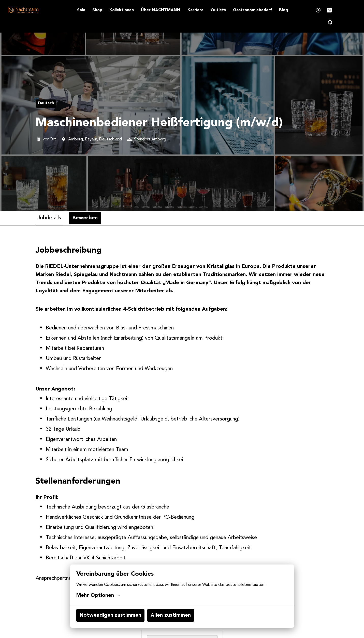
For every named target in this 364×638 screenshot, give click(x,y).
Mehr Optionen (98, 596)
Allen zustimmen (171, 615)
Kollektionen (122, 10)
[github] (330, 22)
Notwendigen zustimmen (110, 615)
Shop (97, 10)
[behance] (329, 10)
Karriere (195, 10)
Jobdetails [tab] (49, 218)
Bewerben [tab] (85, 218)
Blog (283, 10)
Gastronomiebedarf (252, 10)
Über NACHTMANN (161, 10)
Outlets (218, 10)
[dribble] (318, 10)
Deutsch (46, 103)
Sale (81, 10)
